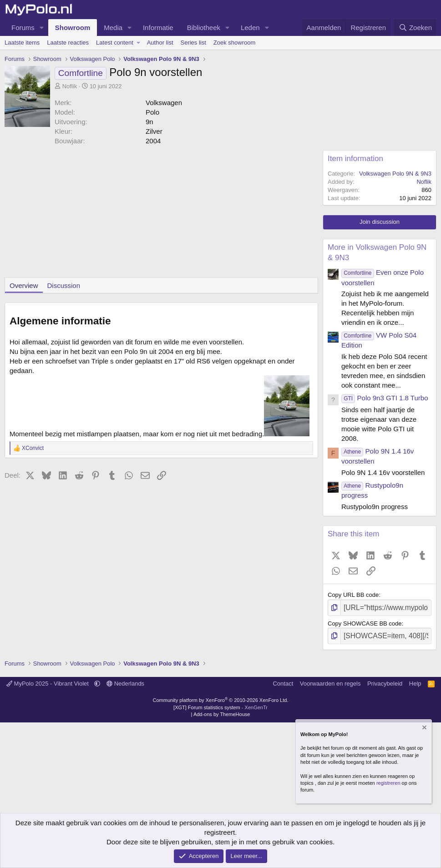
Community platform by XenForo (221, 697)
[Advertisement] (159, 214)
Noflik (70, 86)
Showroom (73, 28)
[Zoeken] (415, 28)
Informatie (158, 28)
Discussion (64, 285)
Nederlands (125, 680)
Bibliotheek (204, 28)
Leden (250, 28)
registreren (388, 783)
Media (113, 28)
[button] (42, 28)
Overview (24, 285)
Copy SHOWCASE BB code (365, 622)
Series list (193, 43)
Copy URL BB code (353, 595)
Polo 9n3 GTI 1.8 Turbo (385, 398)
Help (415, 680)
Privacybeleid (385, 680)
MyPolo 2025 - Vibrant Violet (48, 680)
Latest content (115, 43)
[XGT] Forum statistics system (220, 704)
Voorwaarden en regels (330, 680)
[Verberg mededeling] (424, 729)
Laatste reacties (68, 43)
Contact (283, 680)
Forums (23, 28)
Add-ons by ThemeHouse (222, 711)
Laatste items (22, 43)
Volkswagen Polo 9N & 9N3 (395, 174)
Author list (160, 43)
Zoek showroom (234, 43)
